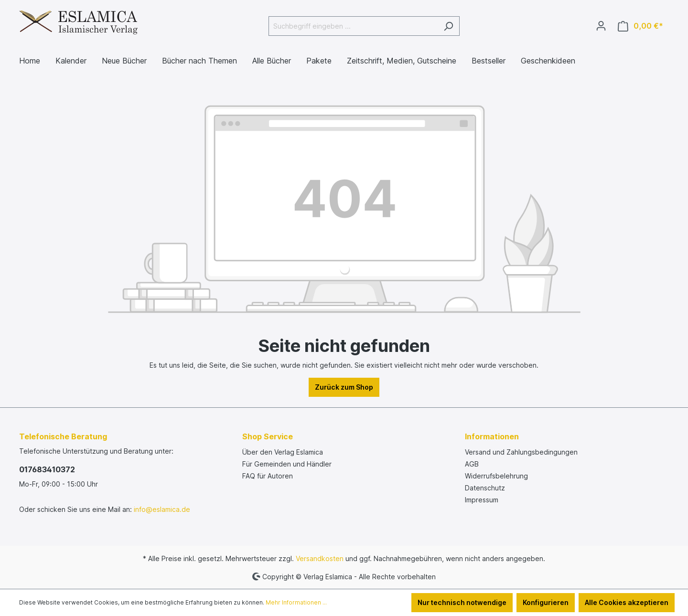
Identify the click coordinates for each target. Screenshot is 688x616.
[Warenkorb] (640, 26)
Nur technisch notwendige (462, 602)
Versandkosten (320, 558)
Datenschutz (485, 488)
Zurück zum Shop (344, 387)
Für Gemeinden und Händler (287, 464)
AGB (472, 464)
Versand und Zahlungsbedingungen (521, 452)
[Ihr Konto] (601, 26)
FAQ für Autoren (268, 476)
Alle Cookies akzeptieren (627, 602)
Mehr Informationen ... (296, 602)
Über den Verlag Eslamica (283, 452)
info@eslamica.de (162, 509)
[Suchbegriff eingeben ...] (353, 26)
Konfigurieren (546, 602)
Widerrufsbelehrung (496, 476)
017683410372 (47, 469)
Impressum (482, 500)
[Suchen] (448, 26)
